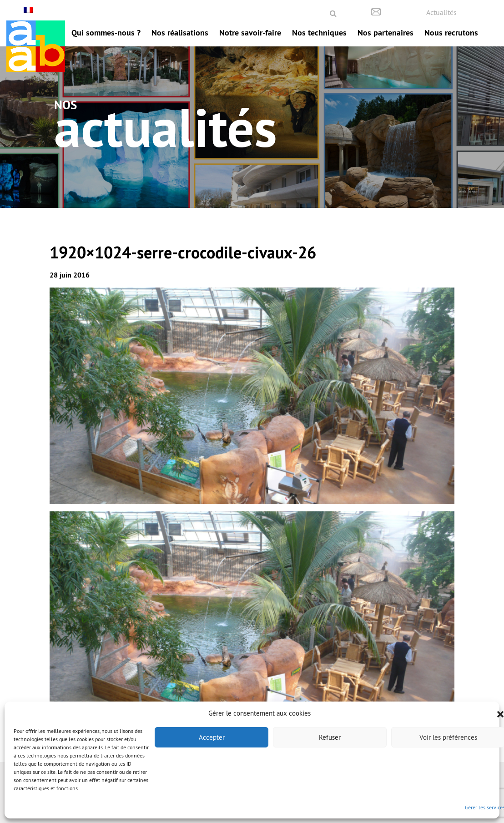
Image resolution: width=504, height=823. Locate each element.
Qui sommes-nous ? (106, 33)
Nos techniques (319, 33)
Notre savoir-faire (250, 33)
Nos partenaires (386, 33)
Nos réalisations (180, 33)
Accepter (212, 737)
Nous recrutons (451, 33)
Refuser (330, 737)
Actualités (441, 12)
